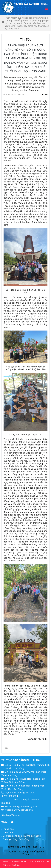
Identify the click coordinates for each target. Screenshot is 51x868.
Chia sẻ (44, 94)
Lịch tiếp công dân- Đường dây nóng (22, 836)
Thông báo (8, 829)
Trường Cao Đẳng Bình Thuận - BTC (26, 847)
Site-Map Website (10, 815)
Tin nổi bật (8, 832)
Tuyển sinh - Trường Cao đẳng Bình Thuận (26, 853)
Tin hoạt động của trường (16, 839)
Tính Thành (16, 865)
